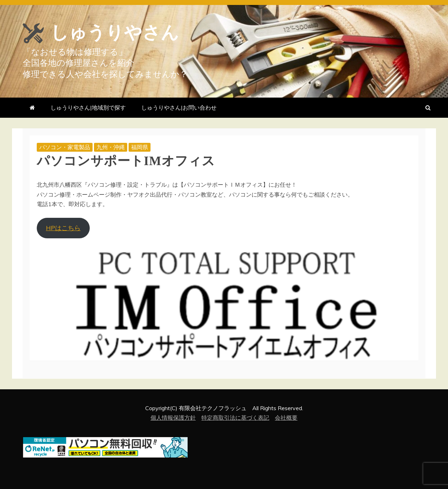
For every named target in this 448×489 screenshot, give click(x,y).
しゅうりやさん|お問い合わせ (179, 107)
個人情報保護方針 (173, 418)
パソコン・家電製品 (65, 147)
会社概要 (286, 418)
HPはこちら (63, 228)
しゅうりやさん (115, 33)
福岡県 (140, 147)
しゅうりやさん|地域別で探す (88, 107)
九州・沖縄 (111, 147)
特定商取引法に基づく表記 (235, 418)
